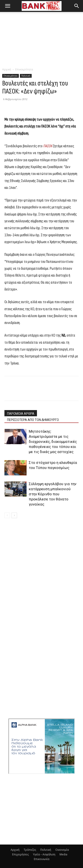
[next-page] (14, 515)
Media (63, 854)
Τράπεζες (30, 850)
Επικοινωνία (42, 859)
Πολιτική (26, 76)
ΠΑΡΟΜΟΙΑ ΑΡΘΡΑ (21, 414)
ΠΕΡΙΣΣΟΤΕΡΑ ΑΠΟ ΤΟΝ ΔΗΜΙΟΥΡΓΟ (33, 420)
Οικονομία (62, 850)
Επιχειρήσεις (20, 854)
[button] (8, 6)
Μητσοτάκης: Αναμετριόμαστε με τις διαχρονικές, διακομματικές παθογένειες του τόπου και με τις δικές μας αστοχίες (53, 442)
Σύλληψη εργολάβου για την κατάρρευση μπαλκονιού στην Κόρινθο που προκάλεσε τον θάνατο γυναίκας (53, 494)
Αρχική (7, 69)
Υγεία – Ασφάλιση (44, 854)
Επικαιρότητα (24, 69)
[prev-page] (7, 515)
